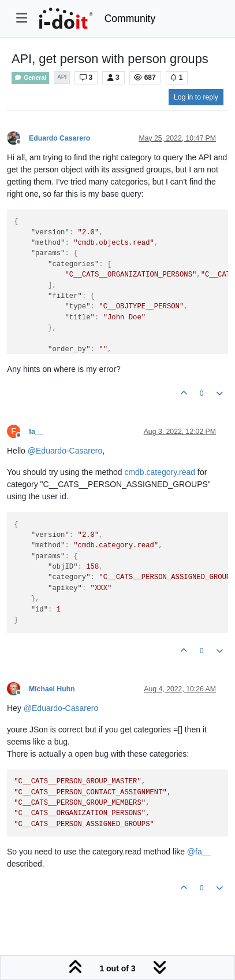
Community (130, 19)
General (30, 78)
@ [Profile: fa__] (199, 852)
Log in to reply (196, 97)
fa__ (36, 432)
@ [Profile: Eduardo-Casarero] (65, 451)
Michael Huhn (52, 689)
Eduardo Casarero (59, 138)
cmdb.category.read (160, 472)
